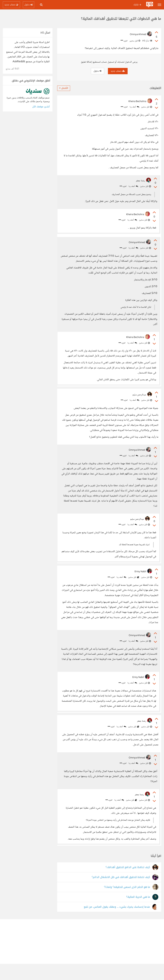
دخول (98, 71)
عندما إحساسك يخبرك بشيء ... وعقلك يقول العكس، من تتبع (117, 923)
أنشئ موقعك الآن (41, 107)
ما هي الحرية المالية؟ (138, 913)
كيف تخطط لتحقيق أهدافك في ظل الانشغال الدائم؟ (121, 893)
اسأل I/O (147, 41)
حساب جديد (118, 71)
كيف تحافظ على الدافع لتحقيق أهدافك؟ (128, 884)
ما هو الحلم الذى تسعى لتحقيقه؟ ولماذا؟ (127, 903)
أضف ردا (134, 107)
